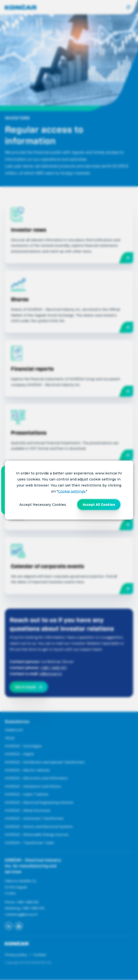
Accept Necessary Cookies (43, 505)
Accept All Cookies (99, 505)
